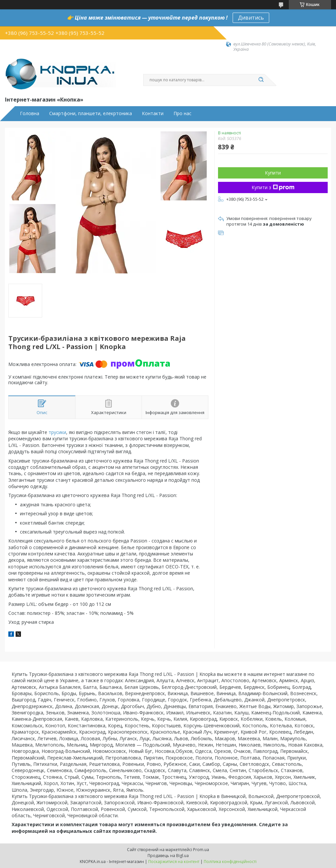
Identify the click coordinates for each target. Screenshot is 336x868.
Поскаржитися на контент (174, 862)
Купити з (273, 187)
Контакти (153, 113)
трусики (57, 432)
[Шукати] (261, 80)
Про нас (182, 113)
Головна (30, 113)
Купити (273, 173)
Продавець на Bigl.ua (168, 856)
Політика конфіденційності (230, 862)
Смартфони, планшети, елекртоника (91, 113)
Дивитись (251, 18)
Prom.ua (201, 850)
